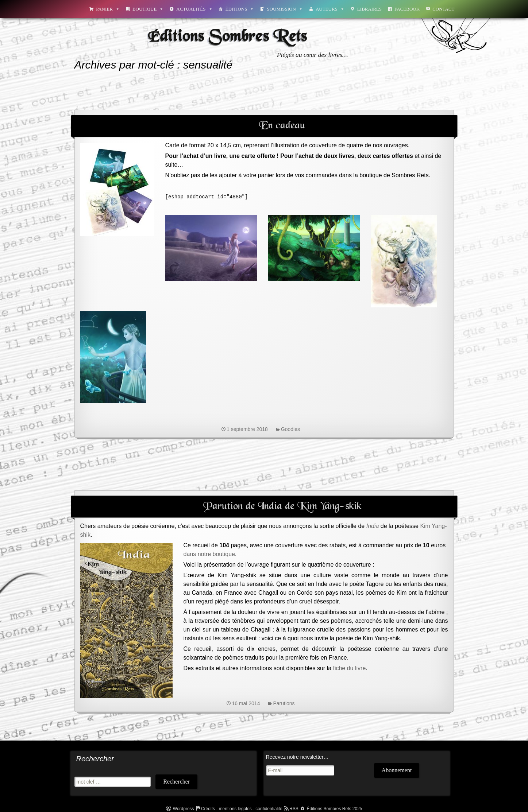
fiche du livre (349, 668)
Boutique (148, 9)
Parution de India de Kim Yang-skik (282, 506)
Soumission (285, 9)
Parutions (284, 703)
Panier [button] (108, 9)
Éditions (240, 9)
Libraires (369, 9)
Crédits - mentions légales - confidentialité (242, 809)
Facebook (407, 9)
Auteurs (330, 9)
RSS (294, 809)
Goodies (290, 429)
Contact (443, 9)
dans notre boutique (209, 554)
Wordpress (184, 809)
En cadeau (282, 126)
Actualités (194, 9)
